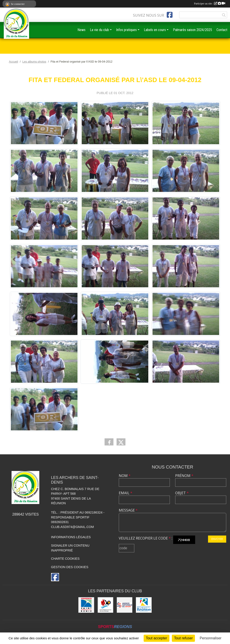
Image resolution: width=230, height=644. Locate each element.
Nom (125, 476)
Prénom (184, 476)
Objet (182, 493)
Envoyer (217, 539)
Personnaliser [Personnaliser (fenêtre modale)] (211, 638)
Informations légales (71, 537)
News (81, 30)
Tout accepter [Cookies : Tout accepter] (157, 638)
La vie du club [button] (99, 30)
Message (128, 510)
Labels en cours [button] (155, 30)
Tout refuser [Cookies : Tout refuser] (183, 638)
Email (126, 493)
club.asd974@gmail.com (72, 527)
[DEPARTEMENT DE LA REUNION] (144, 605)
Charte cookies (65, 559)
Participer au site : (210, 4)
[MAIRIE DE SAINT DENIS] (86, 605)
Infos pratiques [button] (126, 30)
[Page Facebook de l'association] (170, 15)
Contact (222, 30)
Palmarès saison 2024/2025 (192, 30)
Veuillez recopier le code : (146, 538)
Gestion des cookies (70, 567)
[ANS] (125, 605)
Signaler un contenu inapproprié (70, 548)
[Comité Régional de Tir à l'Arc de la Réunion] (105, 605)
